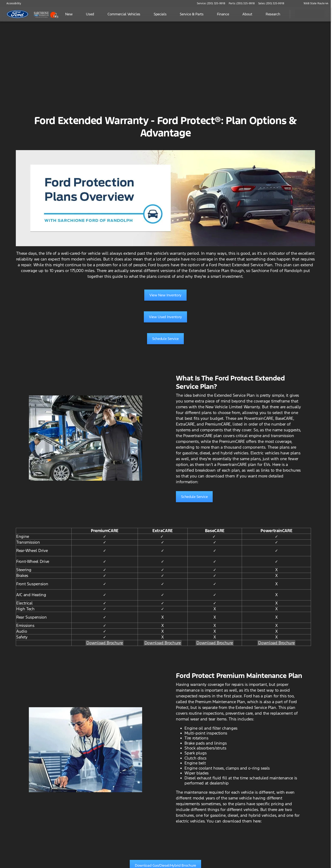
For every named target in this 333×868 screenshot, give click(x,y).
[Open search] (281, 14)
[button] (294, 3)
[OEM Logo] (18, 14)
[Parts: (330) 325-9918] (242, 3)
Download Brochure (105, 643)
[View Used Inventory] (165, 317)
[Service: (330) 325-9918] (211, 3)
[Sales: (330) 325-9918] (271, 3)
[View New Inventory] (165, 295)
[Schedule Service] (165, 339)
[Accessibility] (12, 3)
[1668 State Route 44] (314, 3)
